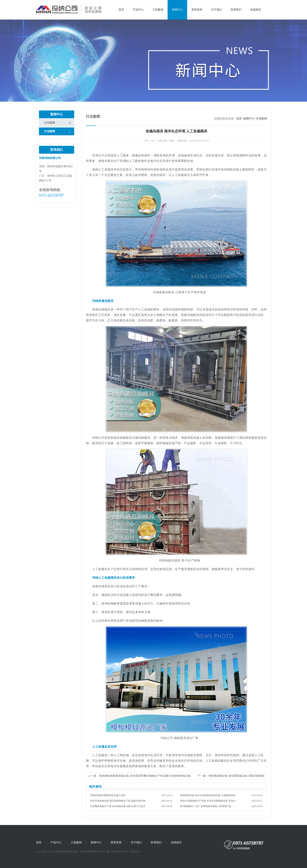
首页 (121, 10)
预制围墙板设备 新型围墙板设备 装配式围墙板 (237, 776)
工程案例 (158, 10)
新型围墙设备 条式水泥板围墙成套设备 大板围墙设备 (221, 795)
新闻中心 (177, 10)
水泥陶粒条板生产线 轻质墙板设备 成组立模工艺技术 (131, 806)
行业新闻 (50, 131)
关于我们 (217, 10)
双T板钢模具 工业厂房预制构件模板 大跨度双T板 (221, 806)
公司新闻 (50, 123)
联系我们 (236, 10)
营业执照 (135, 852)
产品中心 (138, 10)
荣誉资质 (197, 10)
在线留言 (256, 10)
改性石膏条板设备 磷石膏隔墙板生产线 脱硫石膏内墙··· (131, 801)
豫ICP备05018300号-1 (118, 852)
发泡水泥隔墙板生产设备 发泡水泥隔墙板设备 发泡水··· (221, 801)
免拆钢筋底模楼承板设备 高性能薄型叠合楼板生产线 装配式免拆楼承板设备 (145, 776)
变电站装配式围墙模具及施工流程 (131, 795)
